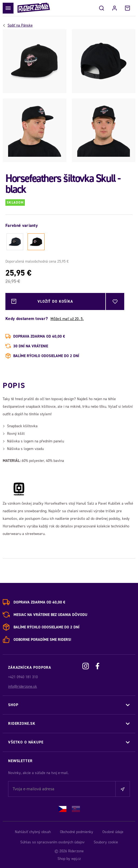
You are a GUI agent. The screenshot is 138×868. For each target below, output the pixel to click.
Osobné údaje (113, 832)
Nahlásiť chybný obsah (33, 832)
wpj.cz (76, 859)
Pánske (20, 25)
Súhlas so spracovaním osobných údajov (52, 842)
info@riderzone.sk (23, 686)
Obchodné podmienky (77, 832)
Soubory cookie (106, 842)
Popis (14, 385)
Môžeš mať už (67, 319)
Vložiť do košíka (42, 301)
